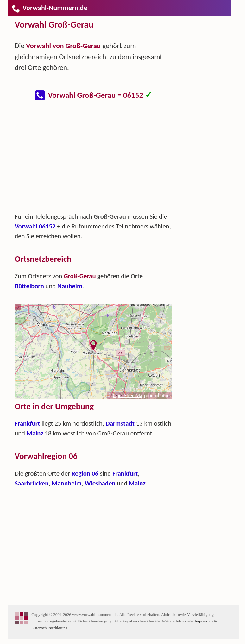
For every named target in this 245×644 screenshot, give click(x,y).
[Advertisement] (98, 159)
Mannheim (66, 483)
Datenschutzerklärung (49, 628)
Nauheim (70, 286)
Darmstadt (120, 423)
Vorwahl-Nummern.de (49, 8)
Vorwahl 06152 (35, 226)
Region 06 (85, 473)
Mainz (35, 433)
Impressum (204, 621)
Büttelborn (29, 286)
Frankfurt (27, 423)
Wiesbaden (100, 483)
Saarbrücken (31, 483)
